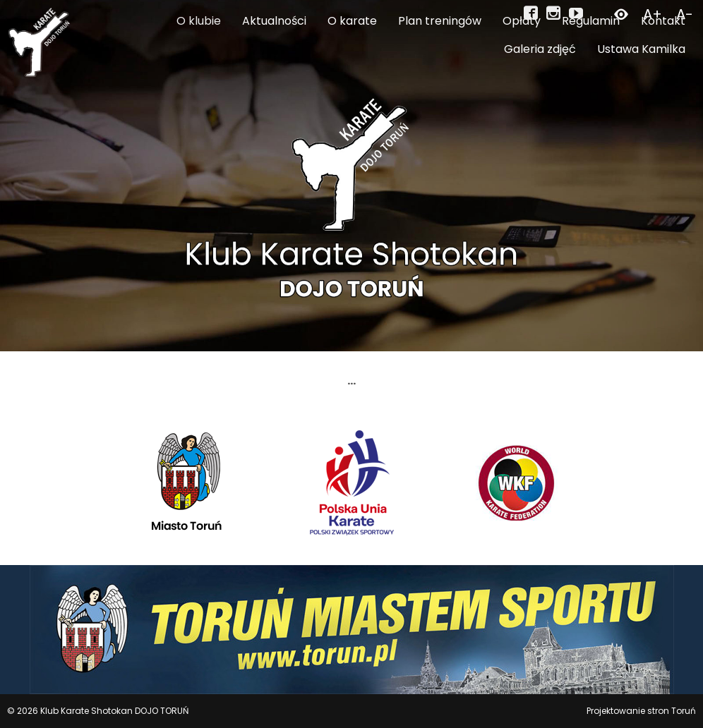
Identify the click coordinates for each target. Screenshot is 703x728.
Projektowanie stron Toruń (641, 711)
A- (685, 14)
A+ (653, 14)
